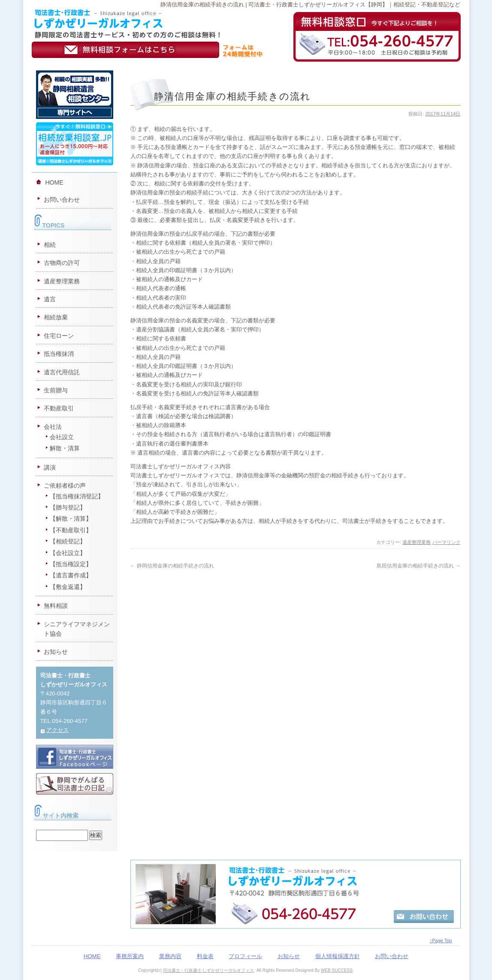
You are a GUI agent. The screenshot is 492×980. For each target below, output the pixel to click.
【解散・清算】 (71, 519)
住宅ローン (59, 336)
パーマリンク (447, 542)
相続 (50, 245)
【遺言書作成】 (71, 575)
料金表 (205, 956)
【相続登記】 (68, 541)
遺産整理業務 (417, 542)
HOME (54, 182)
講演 (50, 467)
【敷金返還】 (68, 587)
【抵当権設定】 (71, 564)
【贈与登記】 (68, 507)
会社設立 (62, 437)
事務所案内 (130, 956)
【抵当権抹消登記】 (77, 496)
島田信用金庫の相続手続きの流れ (418, 566)
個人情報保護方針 (338, 956)
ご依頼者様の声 (65, 485)
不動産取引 (59, 408)
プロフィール (245, 956)
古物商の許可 (62, 263)
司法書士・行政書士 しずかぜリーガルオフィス (209, 970)
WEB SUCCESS (337, 970)
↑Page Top (441, 941)
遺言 (50, 299)
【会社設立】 (68, 553)
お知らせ (56, 652)
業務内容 (170, 956)
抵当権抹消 (59, 354)
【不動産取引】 (71, 530)
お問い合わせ (62, 200)
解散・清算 (65, 448)
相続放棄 (56, 317)
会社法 (53, 427)
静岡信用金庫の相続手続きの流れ (172, 566)
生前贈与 (56, 390)
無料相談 (56, 606)
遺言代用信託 (62, 372)
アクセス (57, 730)
